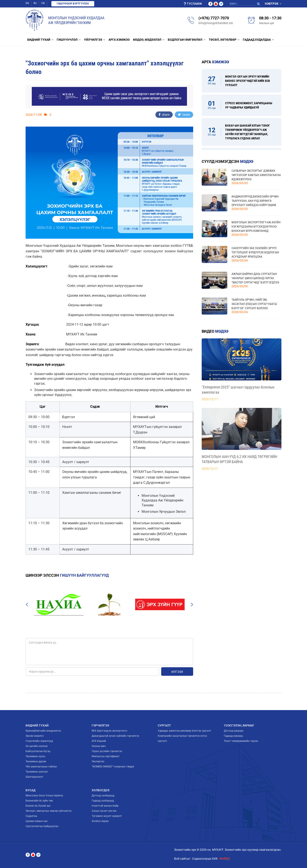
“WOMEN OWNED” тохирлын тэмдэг (113, 767)
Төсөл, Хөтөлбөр (223, 40)
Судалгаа (31, 816)
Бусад (30, 790)
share (164, 115)
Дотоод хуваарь (234, 731)
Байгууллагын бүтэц (38, 751)
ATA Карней (99, 741)
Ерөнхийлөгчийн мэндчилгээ (43, 731)
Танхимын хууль (35, 756)
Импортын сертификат (106, 756)
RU (35, 3)
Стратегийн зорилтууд (39, 741)
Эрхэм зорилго (35, 736)
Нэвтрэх (272, 4)
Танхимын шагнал (37, 772)
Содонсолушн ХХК (212, 859)
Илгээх (177, 672)
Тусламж (193, 4)
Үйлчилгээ (93, 40)
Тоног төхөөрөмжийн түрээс (241, 741)
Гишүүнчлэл (67, 40)
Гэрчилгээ (100, 725)
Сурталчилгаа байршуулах (42, 826)
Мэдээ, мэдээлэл (147, 40)
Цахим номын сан (37, 821)
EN (27, 3)
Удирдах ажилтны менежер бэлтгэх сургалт (184, 731)
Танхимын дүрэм (36, 761)
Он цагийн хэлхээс (37, 746)
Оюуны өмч (99, 746)
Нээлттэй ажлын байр (105, 806)
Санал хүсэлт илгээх (104, 811)
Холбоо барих (100, 821)
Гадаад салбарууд (103, 801)
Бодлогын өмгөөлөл (185, 40)
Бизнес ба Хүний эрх (38, 806)
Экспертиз (98, 761)
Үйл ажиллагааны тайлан (41, 767)
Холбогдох (101, 790)
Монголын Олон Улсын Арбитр (44, 796)
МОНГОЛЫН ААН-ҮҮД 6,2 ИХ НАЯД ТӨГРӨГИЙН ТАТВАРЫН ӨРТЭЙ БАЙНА (239, 459)
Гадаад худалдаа (257, 40)
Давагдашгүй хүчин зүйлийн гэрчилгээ (115, 736)
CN (43, 3)
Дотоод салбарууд (103, 796)
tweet (184, 115)
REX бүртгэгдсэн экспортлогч (109, 731)
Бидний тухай (39, 40)
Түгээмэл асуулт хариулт (107, 816)
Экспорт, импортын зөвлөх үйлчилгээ (49, 811)
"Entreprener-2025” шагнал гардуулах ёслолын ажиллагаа (238, 390)
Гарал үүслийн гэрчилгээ (107, 751)
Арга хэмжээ (119, 40)
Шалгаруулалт (34, 777)
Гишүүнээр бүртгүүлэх (73, 4)
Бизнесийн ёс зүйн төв (39, 801)
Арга (215, 62)
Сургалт (164, 725)
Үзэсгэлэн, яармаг (239, 725)
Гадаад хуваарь (234, 736)
